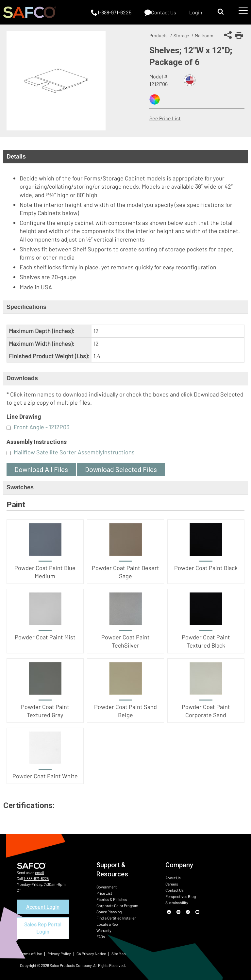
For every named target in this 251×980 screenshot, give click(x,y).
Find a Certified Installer (116, 918)
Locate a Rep (107, 924)
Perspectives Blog (181, 896)
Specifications (26, 307)
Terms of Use (31, 954)
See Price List (165, 118)
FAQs (101, 937)
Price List (104, 893)
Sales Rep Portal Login (43, 928)
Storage (181, 35)
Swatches (20, 487)
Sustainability (177, 903)
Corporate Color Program (117, 905)
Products (159, 35)
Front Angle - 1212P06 (42, 427)
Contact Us (175, 890)
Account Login (43, 907)
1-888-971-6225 (36, 878)
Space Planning (109, 912)
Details (16, 157)
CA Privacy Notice (91, 954)
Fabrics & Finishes (112, 899)
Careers (172, 884)
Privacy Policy (59, 954)
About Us (173, 878)
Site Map (119, 954)
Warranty (104, 930)
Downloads (22, 378)
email (40, 872)
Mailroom (204, 35)
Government (107, 887)
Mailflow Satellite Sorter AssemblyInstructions (74, 452)
